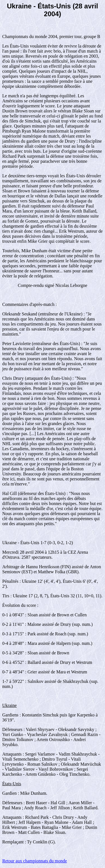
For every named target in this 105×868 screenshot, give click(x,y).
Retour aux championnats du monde (35, 861)
